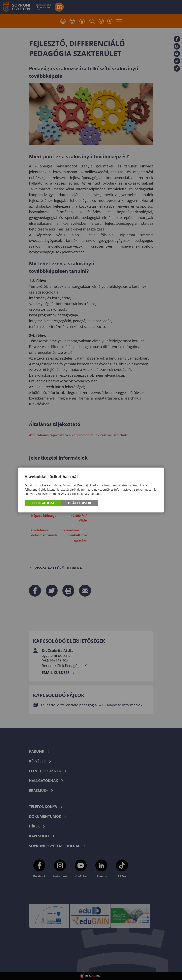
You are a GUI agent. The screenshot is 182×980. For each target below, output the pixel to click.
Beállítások (80, 503)
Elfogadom (43, 503)
